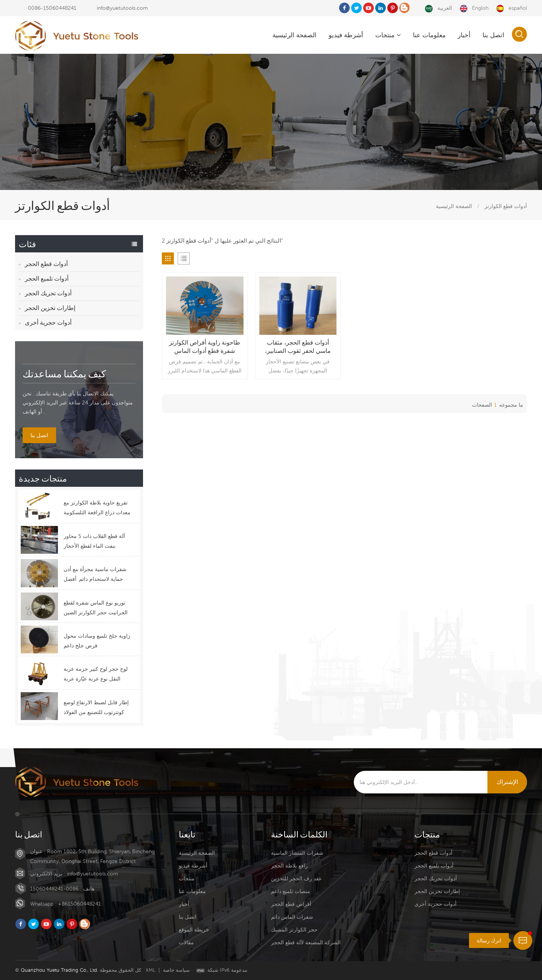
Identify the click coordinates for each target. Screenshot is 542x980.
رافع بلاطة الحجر (289, 866)
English (474, 8)
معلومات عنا (429, 35)
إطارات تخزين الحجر (50, 308)
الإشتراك (507, 782)
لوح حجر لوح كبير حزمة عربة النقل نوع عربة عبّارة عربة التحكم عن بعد (96, 675)
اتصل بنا (493, 35)
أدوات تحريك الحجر (48, 293)
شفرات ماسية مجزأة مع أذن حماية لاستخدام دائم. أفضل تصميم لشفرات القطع (95, 575)
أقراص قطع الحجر (291, 904)
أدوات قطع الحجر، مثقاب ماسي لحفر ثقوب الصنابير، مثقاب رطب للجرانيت (298, 347)
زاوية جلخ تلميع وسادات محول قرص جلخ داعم (97, 641)
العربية (438, 8)
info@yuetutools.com (122, 8)
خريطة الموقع (194, 930)
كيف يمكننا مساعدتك (64, 373)
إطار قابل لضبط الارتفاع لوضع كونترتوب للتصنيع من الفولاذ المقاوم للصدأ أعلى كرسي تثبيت (96, 708)
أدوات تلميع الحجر (47, 279)
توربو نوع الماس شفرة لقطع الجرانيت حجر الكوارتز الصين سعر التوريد (96, 609)
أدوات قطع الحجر (46, 264)
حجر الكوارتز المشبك (294, 930)
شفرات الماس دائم (292, 917)
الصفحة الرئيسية (295, 35)
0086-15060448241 (52, 8)
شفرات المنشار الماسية (297, 853)
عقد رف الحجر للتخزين (296, 878)
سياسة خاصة (176, 970)
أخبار (464, 35)
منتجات (388, 35)
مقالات (186, 942)
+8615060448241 (79, 904)
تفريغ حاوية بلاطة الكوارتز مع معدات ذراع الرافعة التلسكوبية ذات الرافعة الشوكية (97, 508)
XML (151, 970)
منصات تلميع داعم (291, 891)
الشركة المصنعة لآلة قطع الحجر (306, 942)
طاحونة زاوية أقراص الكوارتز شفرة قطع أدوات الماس (205, 347)
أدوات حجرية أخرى (48, 323)
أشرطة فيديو (346, 35)
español (512, 8)
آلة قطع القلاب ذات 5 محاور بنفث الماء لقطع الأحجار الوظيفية (94, 542)
